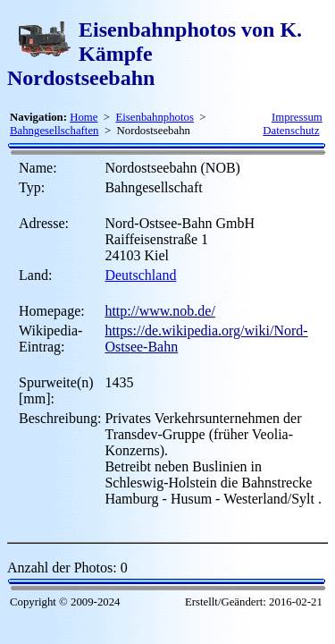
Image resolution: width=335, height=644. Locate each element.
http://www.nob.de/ (159, 311)
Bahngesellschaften (54, 131)
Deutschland (140, 275)
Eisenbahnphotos (154, 117)
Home (84, 117)
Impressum (297, 117)
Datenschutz (291, 131)
